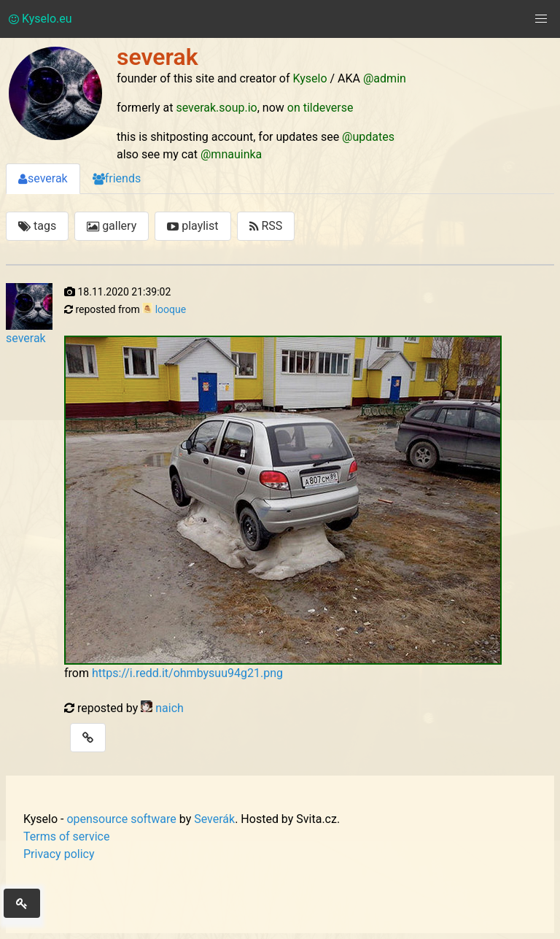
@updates (368, 137)
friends (117, 178)
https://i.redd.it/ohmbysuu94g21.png (187, 673)
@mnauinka (231, 154)
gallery (112, 226)
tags (37, 226)
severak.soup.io (216, 108)
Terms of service (66, 836)
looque (171, 309)
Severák (214, 819)
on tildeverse (320, 108)
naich (170, 708)
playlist (192, 226)
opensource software (121, 819)
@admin (385, 78)
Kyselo (310, 78)
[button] (541, 19)
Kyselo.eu (40, 19)
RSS (266, 226)
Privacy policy (59, 854)
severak (43, 178)
